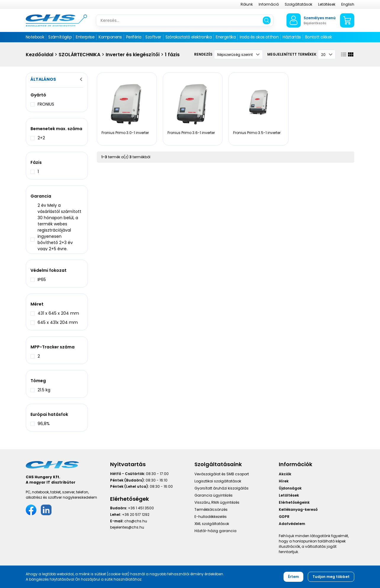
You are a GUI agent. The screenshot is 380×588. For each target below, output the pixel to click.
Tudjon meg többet (331, 577)
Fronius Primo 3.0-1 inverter (125, 133)
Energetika (226, 37)
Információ (269, 4)
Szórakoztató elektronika (189, 37)
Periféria (134, 37)
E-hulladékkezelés (211, 517)
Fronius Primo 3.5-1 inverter (257, 133)
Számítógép (60, 37)
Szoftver (153, 37)
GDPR (284, 517)
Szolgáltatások (298, 4)
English (348, 4)
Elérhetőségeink (294, 502)
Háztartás (292, 37)
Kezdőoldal (40, 55)
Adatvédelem (292, 524)
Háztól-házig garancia (215, 531)
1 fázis (172, 55)
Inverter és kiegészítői (133, 55)
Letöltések (327, 4)
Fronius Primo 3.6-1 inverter (191, 133)
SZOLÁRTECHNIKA (79, 55)
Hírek (284, 481)
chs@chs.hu (136, 521)
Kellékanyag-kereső (298, 509)
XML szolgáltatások (212, 524)
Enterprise (85, 37)
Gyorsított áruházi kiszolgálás (222, 488)
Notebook (35, 37)
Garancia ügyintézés (214, 495)
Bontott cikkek (319, 37)
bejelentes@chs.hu (127, 527)
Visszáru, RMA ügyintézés (217, 502)
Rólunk (247, 4)
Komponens (110, 37)
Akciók (285, 474)
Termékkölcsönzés (211, 509)
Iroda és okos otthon (259, 37)
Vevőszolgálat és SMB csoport (222, 474)
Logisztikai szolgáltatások (218, 481)
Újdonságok (290, 488)
